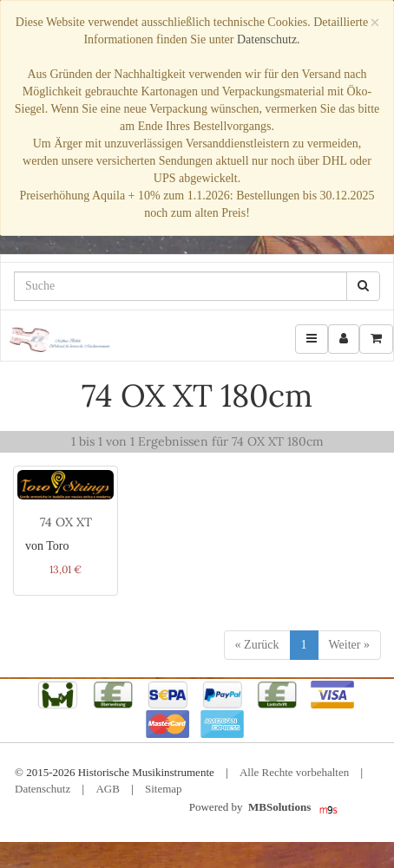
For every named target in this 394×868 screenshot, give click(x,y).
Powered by (254, 808)
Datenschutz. (269, 39)
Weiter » (349, 645)
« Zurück (257, 645)
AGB (107, 789)
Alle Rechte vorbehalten (294, 772)
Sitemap (164, 789)
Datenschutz (43, 789)
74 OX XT (66, 522)
